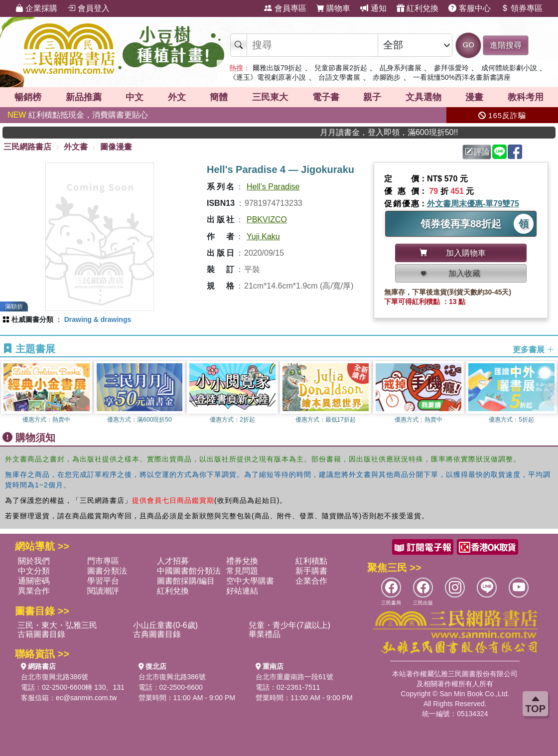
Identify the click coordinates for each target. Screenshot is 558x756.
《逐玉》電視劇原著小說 (268, 77)
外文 (177, 97)
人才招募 (173, 561)
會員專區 (285, 8)
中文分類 (34, 571)
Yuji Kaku (263, 236)
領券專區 (522, 8)
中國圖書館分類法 (189, 571)
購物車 (333, 8)
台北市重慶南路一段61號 (294, 677)
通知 (373, 8)
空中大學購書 (250, 581)
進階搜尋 (506, 45)
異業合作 (34, 591)
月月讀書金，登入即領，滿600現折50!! (406, 132)
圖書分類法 (107, 571)
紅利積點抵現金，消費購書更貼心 (78, 115)
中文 (135, 97)
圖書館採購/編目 (186, 581)
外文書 (76, 147)
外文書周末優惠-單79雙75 (473, 204)
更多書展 (534, 349)
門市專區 (103, 561)
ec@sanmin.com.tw (86, 698)
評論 (477, 152)
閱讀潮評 (103, 591)
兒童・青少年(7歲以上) (289, 625)
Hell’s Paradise (273, 187)
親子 (372, 97)
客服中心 (469, 8)
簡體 (219, 97)
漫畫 (474, 97)
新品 (84, 97)
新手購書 (311, 571)
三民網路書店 (27, 147)
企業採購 (36, 8)
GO (469, 45)
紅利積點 (311, 561)
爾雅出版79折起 (278, 68)
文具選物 (423, 97)
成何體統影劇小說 (509, 68)
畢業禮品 (265, 634)
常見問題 (242, 571)
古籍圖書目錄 (41, 634)
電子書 (326, 97)
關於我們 (34, 561)
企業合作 (311, 581)
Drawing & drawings (98, 319)
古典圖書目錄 (157, 634)
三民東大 (270, 97)
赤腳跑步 (387, 77)
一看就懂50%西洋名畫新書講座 (462, 77)
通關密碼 (34, 581)
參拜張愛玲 (451, 68)
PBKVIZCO (267, 220)
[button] (551, 394)
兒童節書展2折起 (341, 68)
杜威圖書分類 (32, 319)
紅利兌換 (418, 8)
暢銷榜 (28, 97)
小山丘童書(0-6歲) (165, 625)
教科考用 (526, 97)
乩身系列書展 (401, 68)
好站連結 (242, 591)
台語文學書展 (339, 77)
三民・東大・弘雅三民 (57, 625)
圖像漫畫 (116, 147)
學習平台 (103, 581)
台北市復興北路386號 (55, 677)
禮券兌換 (242, 561)
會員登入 (88, 8)
